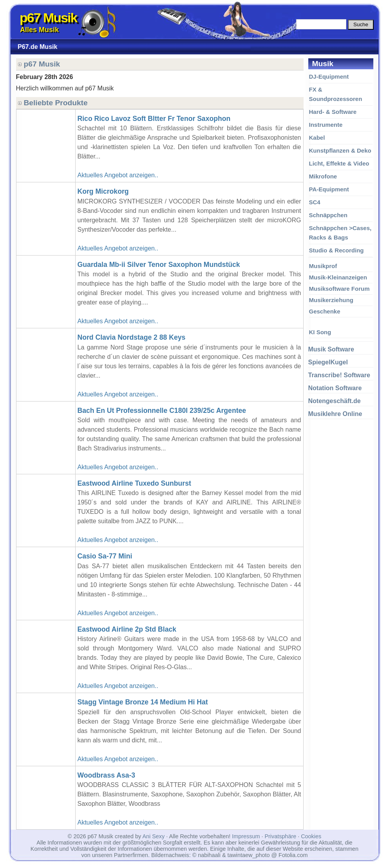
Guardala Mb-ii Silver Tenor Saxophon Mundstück (159, 265)
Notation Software (335, 388)
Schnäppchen (328, 215)
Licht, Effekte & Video (339, 163)
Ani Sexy (153, 836)
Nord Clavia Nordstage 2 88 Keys (132, 337)
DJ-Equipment (329, 77)
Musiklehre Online (335, 414)
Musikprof (323, 266)
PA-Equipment (329, 189)
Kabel (317, 138)
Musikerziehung (331, 300)
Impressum (246, 836)
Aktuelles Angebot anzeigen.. (118, 175)
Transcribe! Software (339, 375)
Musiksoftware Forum (339, 289)
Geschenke (325, 311)
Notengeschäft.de (335, 401)
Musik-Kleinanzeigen (338, 277)
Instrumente (326, 125)
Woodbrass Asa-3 (107, 775)
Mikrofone (323, 176)
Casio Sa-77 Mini (105, 556)
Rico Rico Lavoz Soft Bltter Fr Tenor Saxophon (154, 119)
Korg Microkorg (103, 191)
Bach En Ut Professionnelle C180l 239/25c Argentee (162, 411)
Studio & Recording (337, 250)
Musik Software (331, 349)
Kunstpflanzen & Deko (340, 150)
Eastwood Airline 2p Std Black (127, 629)
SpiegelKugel (328, 362)
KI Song (320, 332)
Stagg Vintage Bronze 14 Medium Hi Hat (143, 702)
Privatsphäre (280, 836)
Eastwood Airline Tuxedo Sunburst (134, 483)
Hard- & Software (333, 112)
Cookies (311, 836)
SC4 (315, 202)
